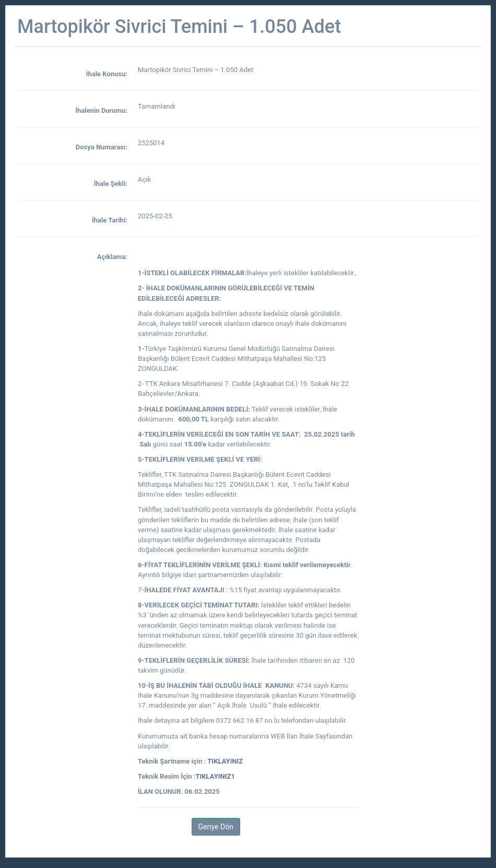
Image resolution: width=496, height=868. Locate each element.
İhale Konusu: (107, 74)
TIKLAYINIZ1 (215, 776)
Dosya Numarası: (102, 147)
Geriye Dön (216, 827)
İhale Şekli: (111, 184)
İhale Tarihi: (110, 220)
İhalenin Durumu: (101, 110)
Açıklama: (112, 257)
